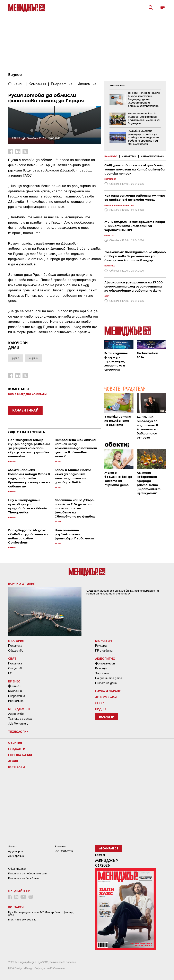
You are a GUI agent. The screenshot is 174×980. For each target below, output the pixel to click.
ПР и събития (105, 651)
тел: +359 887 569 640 (22, 920)
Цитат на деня (106, 683)
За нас (13, 846)
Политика (15, 646)
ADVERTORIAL (117, 86)
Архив (13, 761)
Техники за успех (20, 719)
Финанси (14, 686)
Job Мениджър (18, 724)
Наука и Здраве (108, 691)
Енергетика (17, 696)
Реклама (101, 646)
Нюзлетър (106, 717)
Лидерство (16, 714)
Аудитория (15, 851)
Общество (16, 651)
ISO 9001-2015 (64, 851)
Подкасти (17, 749)
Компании (15, 691)
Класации (102, 668)
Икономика (16, 701)
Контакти (16, 767)
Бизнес (15, 75)
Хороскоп (102, 673)
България (16, 641)
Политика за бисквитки (24, 878)
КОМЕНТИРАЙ (25, 410)
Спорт (101, 703)
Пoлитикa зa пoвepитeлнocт (27, 873)
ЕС (10, 673)
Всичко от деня (22, 584)
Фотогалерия (105, 663)
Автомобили (106, 697)
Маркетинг (104, 641)
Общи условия (17, 869)
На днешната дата (109, 678)
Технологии (18, 732)
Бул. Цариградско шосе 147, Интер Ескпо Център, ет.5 (41, 913)
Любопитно (105, 659)
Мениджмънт (19, 709)
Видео (101, 709)
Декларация (16, 856)
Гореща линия (20, 755)
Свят (12, 659)
